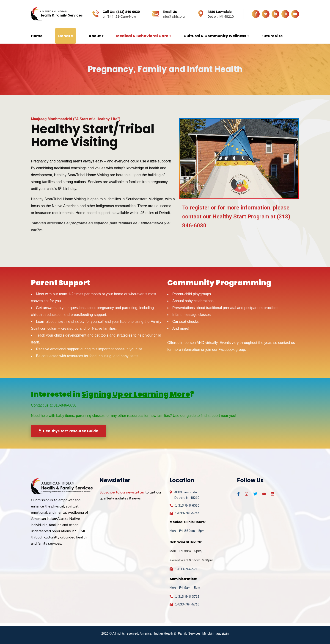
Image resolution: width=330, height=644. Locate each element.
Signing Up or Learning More (136, 394)
